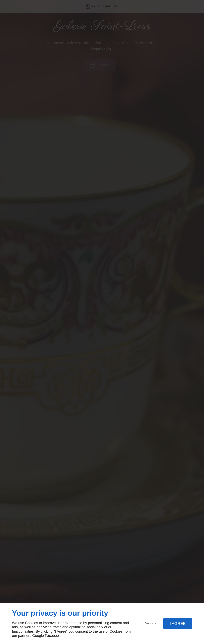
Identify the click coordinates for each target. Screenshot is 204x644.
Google (38, 636)
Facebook (53, 636)
